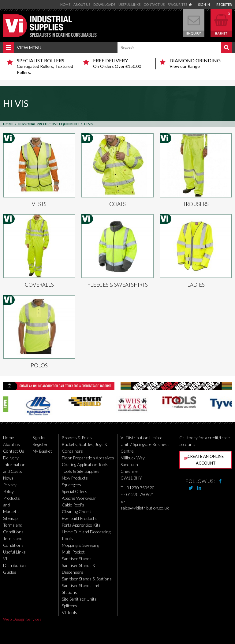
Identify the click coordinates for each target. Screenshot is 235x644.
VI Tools (69, 612)
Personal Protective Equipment (49, 124)
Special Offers (75, 491)
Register (224, 4)
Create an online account (204, 460)
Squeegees (71, 485)
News (8, 478)
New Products (75, 478)
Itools (67, 538)
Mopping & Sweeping (80, 545)
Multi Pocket (73, 552)
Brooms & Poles (77, 438)
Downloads (104, 4)
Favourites (180, 4)
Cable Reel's (73, 505)
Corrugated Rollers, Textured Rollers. (46, 66)
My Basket (42, 451)
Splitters (69, 606)
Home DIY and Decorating (86, 532)
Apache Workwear (79, 498)
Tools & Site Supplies (81, 471)
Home (65, 4)
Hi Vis (89, 124)
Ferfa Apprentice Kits (81, 525)
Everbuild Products (79, 518)
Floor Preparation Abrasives (88, 458)
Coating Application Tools (85, 464)
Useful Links (129, 4)
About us (82, 4)
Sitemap (10, 518)
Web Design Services (22, 619)
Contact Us (154, 4)
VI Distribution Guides (14, 565)
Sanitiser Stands (77, 559)
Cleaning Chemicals (80, 512)
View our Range (198, 63)
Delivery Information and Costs (14, 464)
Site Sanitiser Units (79, 599)
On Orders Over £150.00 (122, 63)
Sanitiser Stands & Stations (87, 579)
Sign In (204, 4)
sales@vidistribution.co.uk (145, 508)
